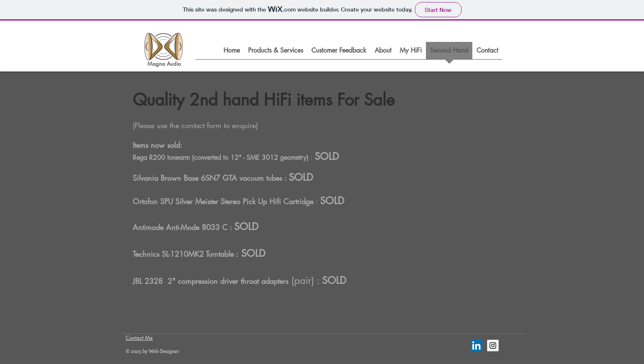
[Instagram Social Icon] (493, 346)
